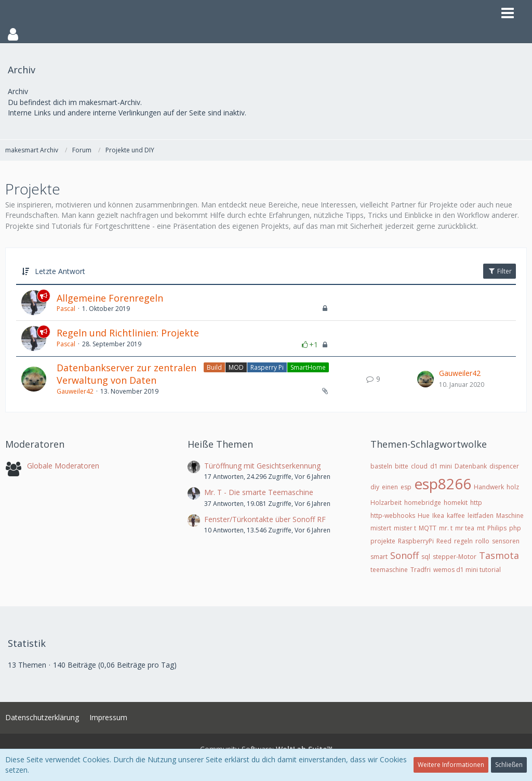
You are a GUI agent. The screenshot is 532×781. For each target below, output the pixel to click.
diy (375, 487)
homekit (456, 503)
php (515, 528)
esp (406, 487)
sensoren (506, 541)
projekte (383, 541)
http (476, 503)
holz (513, 487)
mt (481, 528)
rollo (482, 541)
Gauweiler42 (75, 391)
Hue (424, 516)
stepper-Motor (455, 557)
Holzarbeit (386, 503)
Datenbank (471, 466)
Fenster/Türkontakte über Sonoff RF (265, 519)
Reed (444, 541)
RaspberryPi (416, 541)
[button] (266, 34)
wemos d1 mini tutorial (467, 570)
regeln (463, 541)
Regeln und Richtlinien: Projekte (128, 333)
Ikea (438, 516)
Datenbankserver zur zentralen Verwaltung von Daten (127, 374)
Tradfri (421, 570)
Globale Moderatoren (63, 466)
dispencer (504, 466)
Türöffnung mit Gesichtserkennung (262, 466)
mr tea (465, 528)
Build (214, 367)
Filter (500, 271)
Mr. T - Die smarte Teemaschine (259, 492)
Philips (497, 528)
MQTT (428, 528)
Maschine (510, 516)
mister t (405, 528)
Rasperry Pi (267, 367)
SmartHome (308, 367)
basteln (381, 466)
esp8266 (443, 484)
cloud (419, 466)
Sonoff (404, 555)
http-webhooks (393, 516)
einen (390, 487)
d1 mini (441, 466)
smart (379, 557)
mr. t (446, 528)
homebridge (423, 503)
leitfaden (481, 516)
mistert (381, 528)
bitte (402, 466)
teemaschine (389, 570)
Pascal (66, 309)
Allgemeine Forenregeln (110, 298)
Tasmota (499, 555)
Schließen (509, 765)
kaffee (456, 516)
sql (426, 557)
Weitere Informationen (451, 765)
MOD (236, 367)
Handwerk (489, 487)
